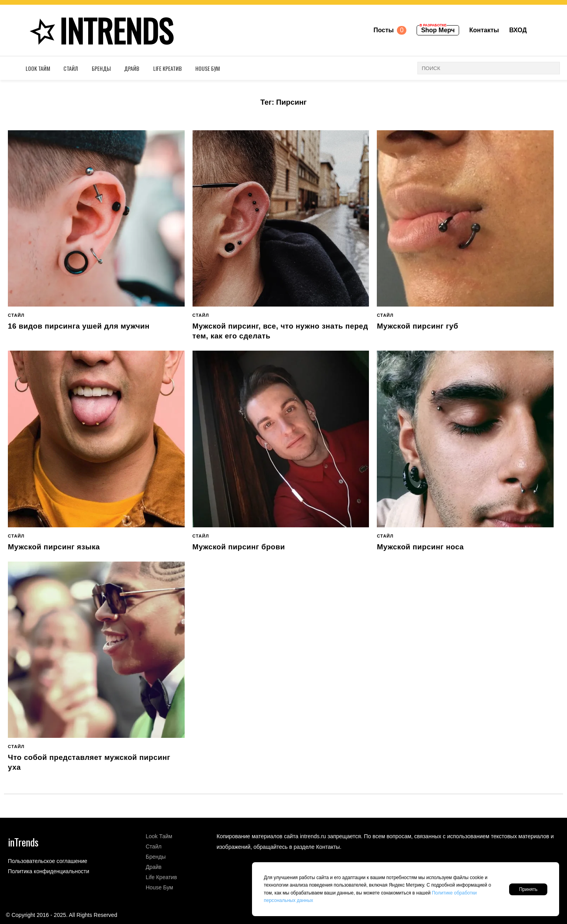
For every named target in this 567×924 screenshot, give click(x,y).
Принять (528, 889)
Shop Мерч (437, 29)
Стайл (71, 68)
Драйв (132, 68)
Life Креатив (168, 68)
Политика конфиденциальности (49, 871)
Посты (390, 30)
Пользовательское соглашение (48, 861)
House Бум (208, 68)
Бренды (101, 68)
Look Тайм (38, 68)
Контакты (484, 30)
